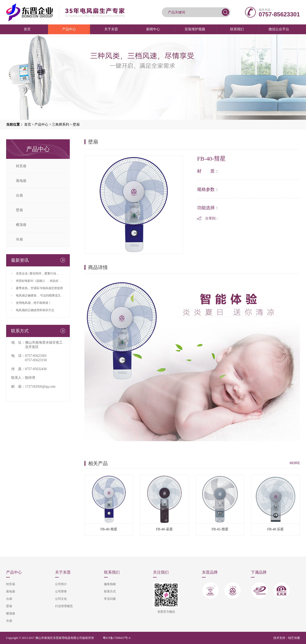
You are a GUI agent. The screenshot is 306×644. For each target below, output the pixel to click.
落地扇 (21, 181)
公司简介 (61, 584)
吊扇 (19, 239)
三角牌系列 (60, 125)
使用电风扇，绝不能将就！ (34, 303)
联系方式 (110, 591)
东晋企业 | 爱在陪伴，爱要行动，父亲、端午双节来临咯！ (54, 273)
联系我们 (237, 29)
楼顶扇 (21, 225)
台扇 (19, 195)
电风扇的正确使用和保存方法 (35, 310)
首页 (27, 29)
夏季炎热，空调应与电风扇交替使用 (39, 288)
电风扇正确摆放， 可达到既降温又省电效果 (44, 295)
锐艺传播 (294, 638)
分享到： (212, 218)
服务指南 (110, 584)
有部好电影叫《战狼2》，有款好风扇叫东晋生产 (47, 281)
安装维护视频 (195, 29)
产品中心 (69, 29)
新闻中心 (153, 29)
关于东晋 (111, 29)
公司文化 (61, 599)
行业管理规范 (64, 606)
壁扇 (76, 125)
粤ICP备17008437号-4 (117, 638)
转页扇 (21, 166)
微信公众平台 (279, 29)
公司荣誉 (61, 591)
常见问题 (110, 599)
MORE (295, 463)
